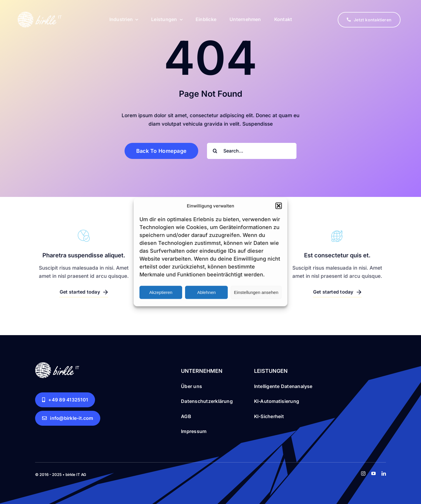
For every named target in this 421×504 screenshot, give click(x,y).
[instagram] (363, 473)
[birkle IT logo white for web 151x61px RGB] (40, 13)
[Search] (215, 151)
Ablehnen (206, 292)
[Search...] (252, 151)
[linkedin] (384, 473)
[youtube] (373, 473)
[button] (279, 206)
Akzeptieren (161, 292)
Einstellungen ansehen (256, 292)
